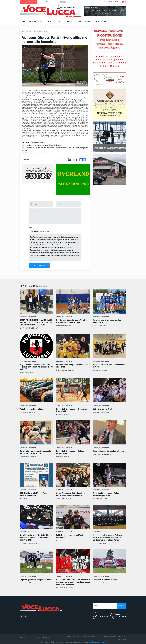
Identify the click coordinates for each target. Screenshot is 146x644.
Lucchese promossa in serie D (106, 579)
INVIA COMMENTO (39, 265)
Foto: (30, 227)
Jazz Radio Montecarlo (46, 2)
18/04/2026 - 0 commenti (101, 405)
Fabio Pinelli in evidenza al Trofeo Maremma (71, 536)
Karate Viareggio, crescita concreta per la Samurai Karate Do (35, 452)
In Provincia (88, 21)
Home (23, 21)
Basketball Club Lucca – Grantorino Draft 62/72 (72, 410)
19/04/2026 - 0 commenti (64, 405)
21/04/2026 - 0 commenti (64, 317)
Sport (79, 21)
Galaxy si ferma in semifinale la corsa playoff (109, 366)
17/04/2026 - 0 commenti (27, 448)
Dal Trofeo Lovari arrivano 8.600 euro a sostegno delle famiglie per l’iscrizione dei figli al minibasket (73, 582)
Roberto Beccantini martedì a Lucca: (109, 451)
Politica (41, 21)
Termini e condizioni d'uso (109, 636)
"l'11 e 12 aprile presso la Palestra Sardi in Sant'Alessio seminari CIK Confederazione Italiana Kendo (108, 537)
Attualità (33, 21)
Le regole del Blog (95, 636)
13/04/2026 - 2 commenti (101, 576)
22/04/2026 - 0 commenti (27, 317)
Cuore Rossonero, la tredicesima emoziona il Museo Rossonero (71, 494)
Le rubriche (99, 21)
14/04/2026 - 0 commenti (101, 532)
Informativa (86, 636)
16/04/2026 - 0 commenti (27, 490)
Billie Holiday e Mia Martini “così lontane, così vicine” (34, 494)
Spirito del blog (71, 636)
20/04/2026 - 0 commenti (101, 361)
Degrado (50, 21)
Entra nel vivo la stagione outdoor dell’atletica (108, 321)
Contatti (79, 636)
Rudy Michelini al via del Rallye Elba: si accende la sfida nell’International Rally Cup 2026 (36, 537)
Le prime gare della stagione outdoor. (36, 579)
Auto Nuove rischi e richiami (32, 409)
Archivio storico (105, 642)
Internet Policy (122, 636)
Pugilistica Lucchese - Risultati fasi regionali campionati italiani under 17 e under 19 (36, 367)
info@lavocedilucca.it (94, 642)
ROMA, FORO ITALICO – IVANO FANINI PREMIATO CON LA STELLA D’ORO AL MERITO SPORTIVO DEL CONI (36, 322)
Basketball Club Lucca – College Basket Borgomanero (107, 494)
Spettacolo (69, 21)
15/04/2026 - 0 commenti (101, 490)
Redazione (25, 159)
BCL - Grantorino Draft (103, 409)
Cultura (60, 21)
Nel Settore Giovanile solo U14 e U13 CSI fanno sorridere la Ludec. (72, 321)
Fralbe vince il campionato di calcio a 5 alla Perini (73, 366)
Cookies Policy (122, 639)
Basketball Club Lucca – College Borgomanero (70, 452)
